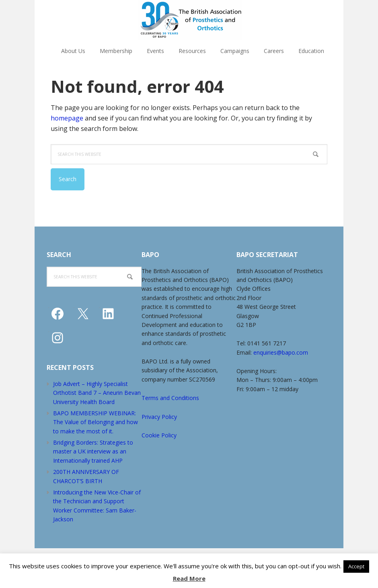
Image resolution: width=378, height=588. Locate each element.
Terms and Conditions (170, 398)
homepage (67, 118)
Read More (189, 578)
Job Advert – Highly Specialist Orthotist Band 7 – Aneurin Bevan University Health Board (97, 393)
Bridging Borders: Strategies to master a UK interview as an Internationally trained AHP (93, 451)
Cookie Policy (159, 435)
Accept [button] (356, 566)
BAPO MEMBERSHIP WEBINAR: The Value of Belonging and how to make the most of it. (96, 422)
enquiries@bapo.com (281, 352)
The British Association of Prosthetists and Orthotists (190, 20)
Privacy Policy (159, 417)
